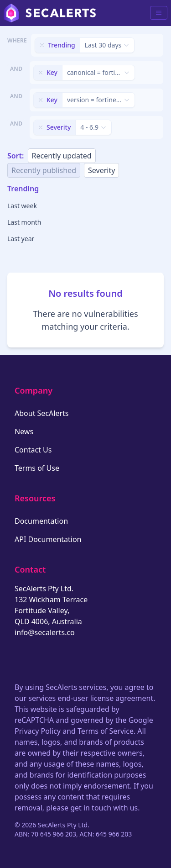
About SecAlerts (41, 413)
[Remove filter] (42, 45)
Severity (101, 170)
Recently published (44, 170)
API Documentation (48, 539)
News (24, 431)
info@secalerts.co (45, 632)
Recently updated (62, 156)
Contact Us (33, 450)
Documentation (41, 521)
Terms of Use (37, 468)
